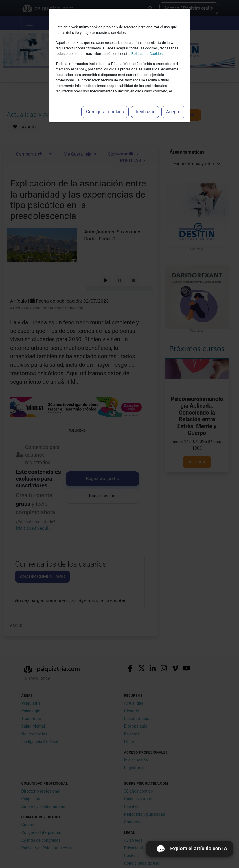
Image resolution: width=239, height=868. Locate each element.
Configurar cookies (105, 112)
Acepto (173, 112)
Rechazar (145, 112)
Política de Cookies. (148, 54)
